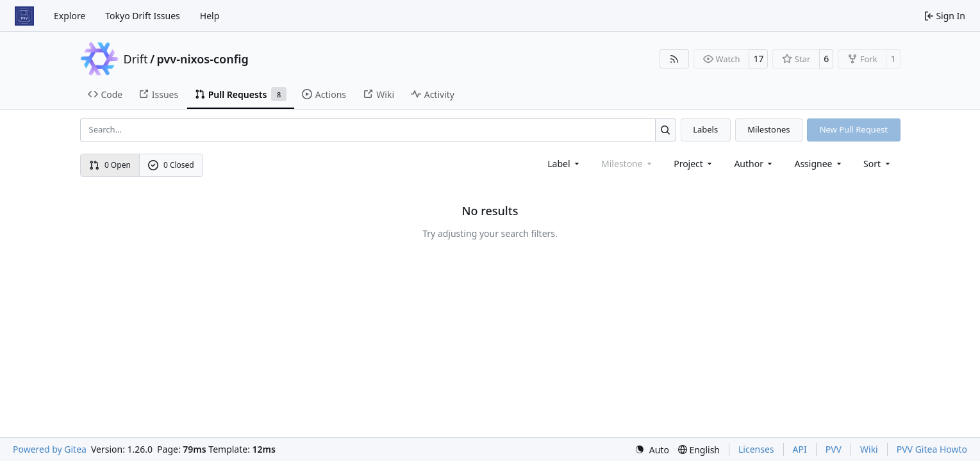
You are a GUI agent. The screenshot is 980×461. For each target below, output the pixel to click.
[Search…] (666, 130)
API (800, 449)
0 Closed (171, 165)
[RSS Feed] (674, 59)
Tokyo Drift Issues (143, 16)
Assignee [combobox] (819, 164)
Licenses (756, 449)
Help (210, 16)
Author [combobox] (754, 164)
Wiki (869, 449)
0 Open (110, 165)
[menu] (878, 164)
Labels (705, 129)
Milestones (768, 129)
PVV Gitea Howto (932, 449)
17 (758, 59)
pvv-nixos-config (203, 59)
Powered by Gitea (50, 449)
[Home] (24, 16)
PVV (834, 449)
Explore (70, 16)
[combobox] (564, 164)
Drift (136, 59)
